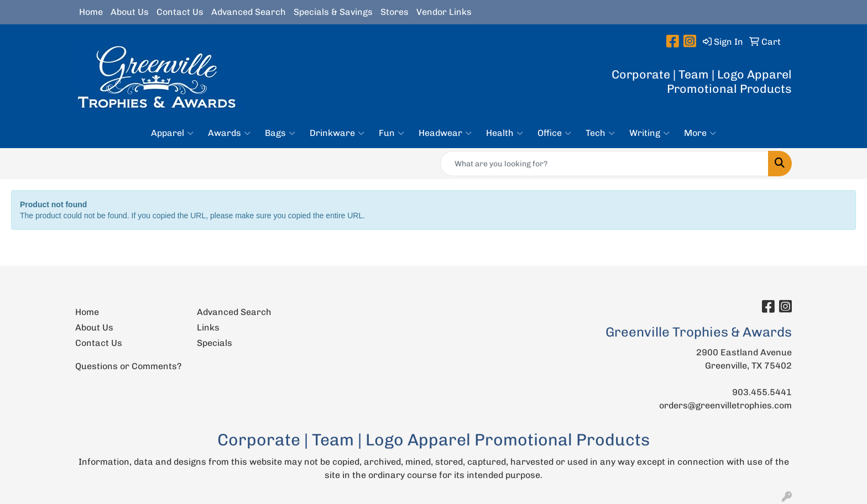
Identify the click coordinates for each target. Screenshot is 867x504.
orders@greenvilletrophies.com (725, 405)
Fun (391, 133)
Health (505, 133)
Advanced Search (249, 12)
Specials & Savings (333, 12)
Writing (649, 133)
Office (554, 133)
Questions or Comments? (128, 366)
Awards (229, 133)
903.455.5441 (762, 392)
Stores (395, 12)
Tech (600, 133)
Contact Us (180, 12)
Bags (280, 133)
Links (208, 327)
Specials (215, 343)
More (700, 133)
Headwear (445, 133)
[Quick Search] (604, 164)
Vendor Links (444, 12)
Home (91, 12)
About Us (130, 12)
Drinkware (337, 133)
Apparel (172, 133)
